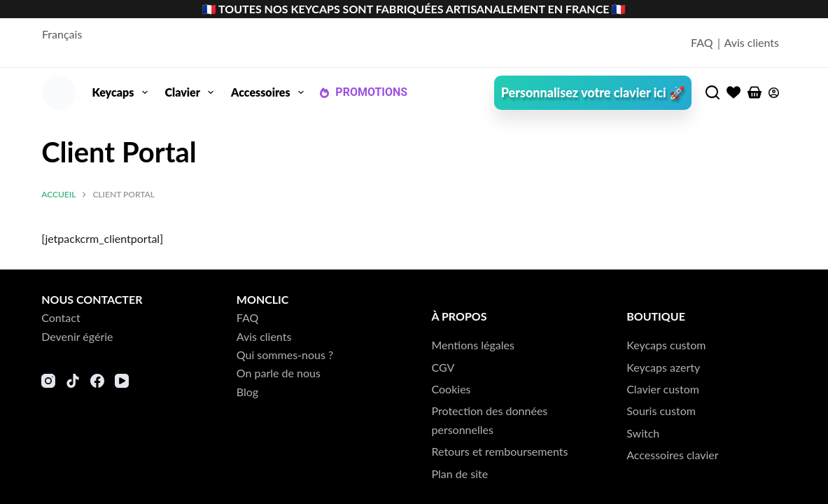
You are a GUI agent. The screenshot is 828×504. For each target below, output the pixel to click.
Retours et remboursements (500, 451)
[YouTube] (122, 381)
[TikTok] (73, 381)
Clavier (192, 92)
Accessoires (270, 92)
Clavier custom (663, 389)
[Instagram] (48, 381)
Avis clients (752, 42)
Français (62, 34)
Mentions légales (473, 345)
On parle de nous (279, 373)
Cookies (451, 389)
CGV (443, 367)
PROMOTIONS (363, 92)
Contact (61, 317)
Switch (643, 433)
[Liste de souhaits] (734, 92)
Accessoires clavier (672, 455)
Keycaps (123, 92)
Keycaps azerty (663, 367)
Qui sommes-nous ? (285, 355)
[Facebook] (97, 381)
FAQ (702, 42)
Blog (247, 392)
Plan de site (460, 474)
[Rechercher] (713, 92)
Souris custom (661, 411)
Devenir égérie (77, 336)
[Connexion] (774, 93)
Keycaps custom (666, 345)
